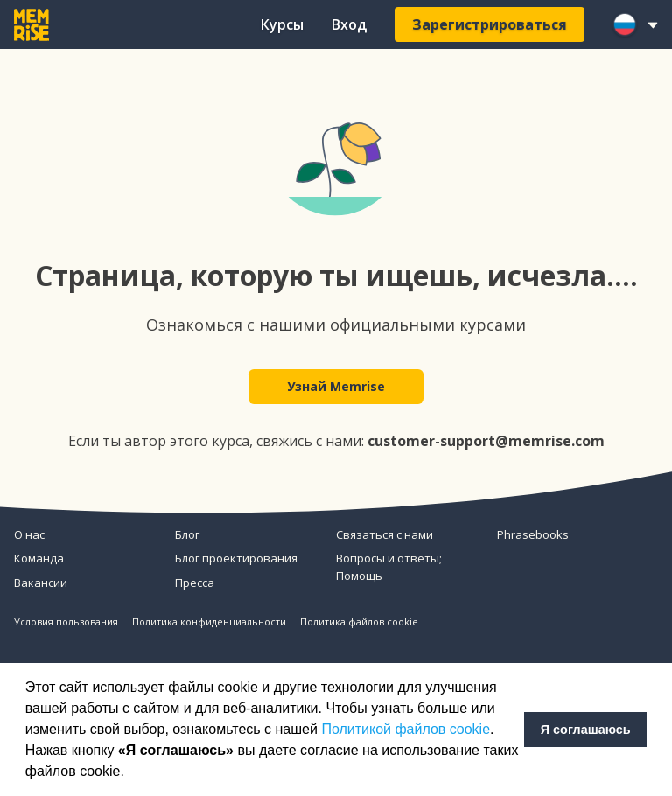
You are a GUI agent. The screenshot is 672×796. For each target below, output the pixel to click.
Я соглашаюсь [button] (586, 730)
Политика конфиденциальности (209, 621)
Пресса (195, 583)
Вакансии (41, 583)
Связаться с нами (385, 534)
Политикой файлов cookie (406, 729)
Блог (187, 534)
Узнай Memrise (336, 386)
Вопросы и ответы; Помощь (389, 567)
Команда (39, 558)
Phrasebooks (533, 534)
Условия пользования (66, 621)
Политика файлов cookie (359, 621)
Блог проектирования (236, 558)
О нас (29, 534)
